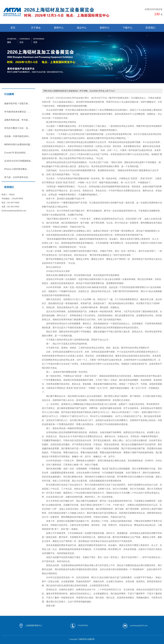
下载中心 (128, 28)
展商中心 (59, 28)
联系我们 (150, 28)
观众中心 (82, 28)
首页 (13, 28)
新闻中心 (105, 28)
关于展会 (36, 28)
